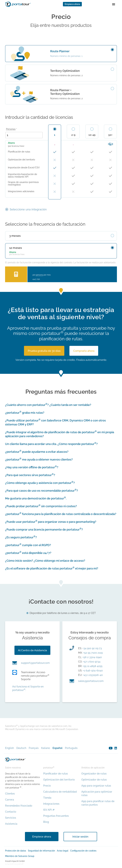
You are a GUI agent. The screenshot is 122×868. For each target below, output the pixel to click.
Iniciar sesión (80, 837)
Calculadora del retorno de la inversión (16, 274)
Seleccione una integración (28, 209)
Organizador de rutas (94, 774)
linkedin (116, 748)
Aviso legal (63, 851)
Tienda (47, 798)
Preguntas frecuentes (56, 816)
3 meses (15, 236)
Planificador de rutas (56, 774)
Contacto (11, 812)
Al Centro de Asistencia (32, 650)
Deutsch (21, 748)
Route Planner (60, 51)
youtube (111, 748)
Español (58, 748)
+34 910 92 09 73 (92, 648)
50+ (110, 135)
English (9, 748)
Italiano (46, 748)
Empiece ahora (72, 4)
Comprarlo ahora (84, 351)
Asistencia (11, 824)
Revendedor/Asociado (19, 806)
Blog (46, 822)
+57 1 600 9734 (92, 662)
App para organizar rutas (96, 786)
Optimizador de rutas (94, 780)
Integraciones (51, 804)
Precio (47, 786)
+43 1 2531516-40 (93, 675)
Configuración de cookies (83, 851)
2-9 (73, 135)
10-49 (92, 135)
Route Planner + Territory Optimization (65, 92)
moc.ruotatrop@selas (91, 681)
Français (34, 748)
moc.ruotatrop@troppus (35, 663)
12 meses (16, 248)
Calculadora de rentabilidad (60, 792)
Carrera (10, 800)
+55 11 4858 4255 (93, 666)
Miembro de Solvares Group (20, 856)
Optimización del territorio (59, 780)
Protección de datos (16, 851)
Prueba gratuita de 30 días (44, 351)
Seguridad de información (41, 851)
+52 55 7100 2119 (93, 653)
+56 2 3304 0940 (92, 657)
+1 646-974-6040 (93, 671)
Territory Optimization (65, 71)
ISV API (47, 810)
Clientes (10, 794)
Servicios (11, 818)
